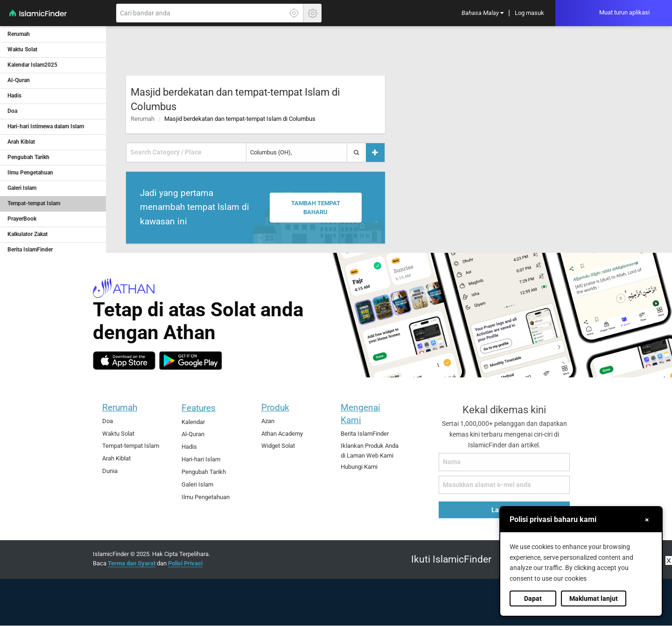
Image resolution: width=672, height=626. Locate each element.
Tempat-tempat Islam (131, 446)
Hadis (189, 447)
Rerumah (143, 119)
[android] (191, 361)
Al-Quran (193, 434)
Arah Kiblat (116, 458)
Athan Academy (282, 434)
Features (199, 408)
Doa (108, 421)
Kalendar (193, 422)
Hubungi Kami (359, 467)
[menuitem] (483, 13)
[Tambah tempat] (375, 152)
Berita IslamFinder (365, 434)
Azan (268, 421)
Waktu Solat (118, 434)
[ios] (124, 361)
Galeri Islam (197, 484)
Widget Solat (278, 446)
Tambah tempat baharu (315, 208)
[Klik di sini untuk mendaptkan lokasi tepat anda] (294, 13)
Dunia (110, 471)
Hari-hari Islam (201, 459)
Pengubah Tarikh (204, 472)
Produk (275, 407)
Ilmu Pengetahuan (206, 497)
